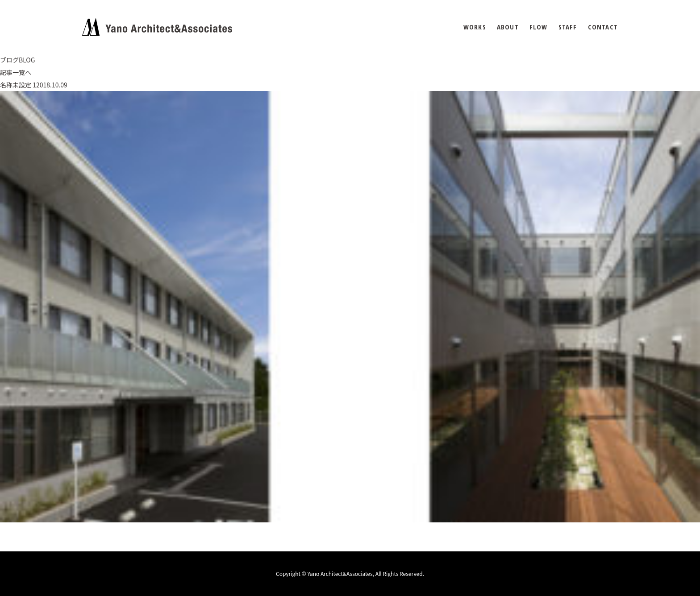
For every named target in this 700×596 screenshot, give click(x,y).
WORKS (475, 27)
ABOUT (508, 27)
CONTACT (603, 27)
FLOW (539, 27)
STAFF (568, 27)
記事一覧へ (16, 72)
